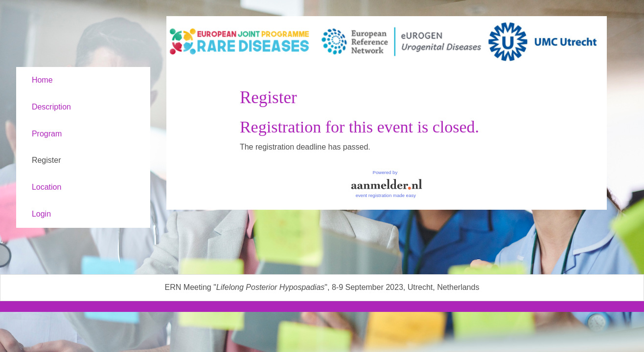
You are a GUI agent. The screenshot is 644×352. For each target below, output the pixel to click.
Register (46, 160)
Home (42, 80)
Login (41, 214)
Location (47, 187)
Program (47, 134)
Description (51, 107)
